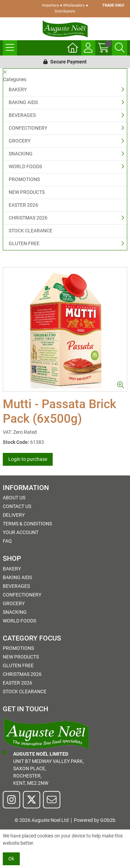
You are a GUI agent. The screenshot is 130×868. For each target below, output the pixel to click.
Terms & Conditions (27, 524)
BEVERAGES (22, 115)
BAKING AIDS (23, 102)
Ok (11, 859)
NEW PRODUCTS (27, 192)
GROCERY (20, 141)
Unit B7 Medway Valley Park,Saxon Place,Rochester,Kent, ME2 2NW (43, 768)
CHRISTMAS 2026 (28, 218)
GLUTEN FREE (24, 243)
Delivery (14, 515)
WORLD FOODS (25, 166)
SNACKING (21, 154)
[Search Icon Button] (120, 48)
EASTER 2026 (23, 205)
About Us (14, 498)
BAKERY (18, 89)
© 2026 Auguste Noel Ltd (42, 820)
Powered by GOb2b (95, 820)
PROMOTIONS (24, 179)
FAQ (7, 541)
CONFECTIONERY (28, 128)
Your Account (21, 532)
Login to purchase (28, 459)
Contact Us (17, 506)
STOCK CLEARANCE (31, 231)
